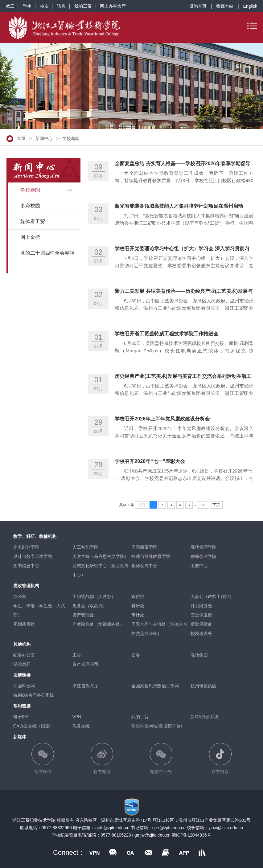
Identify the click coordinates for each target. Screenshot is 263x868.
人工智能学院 (85, 547)
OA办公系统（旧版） (34, 726)
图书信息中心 (26, 566)
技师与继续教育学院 (151, 556)
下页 (216, 505)
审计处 (138, 615)
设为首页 (198, 6)
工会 (77, 655)
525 (203, 505)
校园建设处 (201, 633)
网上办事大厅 (113, 6)
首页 (21, 138)
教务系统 (81, 726)
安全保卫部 (201, 615)
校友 (44, 6)
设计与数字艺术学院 (33, 556)
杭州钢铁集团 (203, 686)
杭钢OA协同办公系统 (34, 695)
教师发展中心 (144, 566)
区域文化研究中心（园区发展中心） (101, 570)
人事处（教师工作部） (212, 596)
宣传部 (138, 596)
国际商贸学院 (144, 547)
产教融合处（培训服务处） (98, 624)
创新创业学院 (203, 556)
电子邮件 (22, 717)
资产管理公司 (85, 664)
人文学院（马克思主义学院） (101, 556)
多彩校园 (30, 206)
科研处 (138, 606)
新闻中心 (44, 138)
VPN (77, 717)
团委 (136, 655)
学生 (27, 6)
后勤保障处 (201, 624)
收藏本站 (225, 6)
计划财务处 (201, 606)
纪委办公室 (24, 655)
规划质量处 (24, 624)
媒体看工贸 (33, 221)
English (250, 6)
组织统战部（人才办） (94, 596)
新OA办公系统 (204, 717)
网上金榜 (30, 237)
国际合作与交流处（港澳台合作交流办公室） (159, 629)
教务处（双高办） (90, 606)
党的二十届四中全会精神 (47, 253)
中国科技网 (24, 686)
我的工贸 (83, 6)
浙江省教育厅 (85, 686)
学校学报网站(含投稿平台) (156, 726)
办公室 (20, 596)
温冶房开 (22, 664)
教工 (10, 6)
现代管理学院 (203, 547)
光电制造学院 (26, 547)
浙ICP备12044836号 (191, 835)
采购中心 (199, 566)
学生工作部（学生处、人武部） (39, 610)
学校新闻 (71, 138)
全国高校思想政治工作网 (155, 686)
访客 (61, 6)
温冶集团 (199, 655)
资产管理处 (83, 615)
